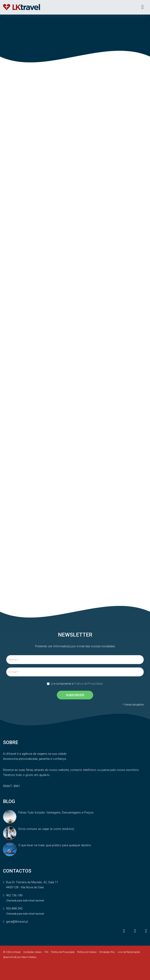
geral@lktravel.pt (17, 922)
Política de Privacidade (88, 684)
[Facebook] (125, 931)
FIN (46, 952)
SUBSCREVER (75, 695)
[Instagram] (136, 931)
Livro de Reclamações (129, 952)
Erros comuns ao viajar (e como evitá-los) (46, 829)
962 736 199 (14, 895)
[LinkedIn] (146, 931)
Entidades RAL (107, 952)
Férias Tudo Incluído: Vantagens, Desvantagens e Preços (56, 813)
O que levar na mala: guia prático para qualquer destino (55, 845)
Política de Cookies (87, 952)
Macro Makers (29, 957)
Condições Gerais (33, 952)
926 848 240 (14, 908)
